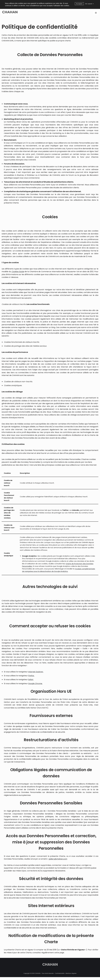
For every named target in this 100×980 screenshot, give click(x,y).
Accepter (79, 4)
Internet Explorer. (36, 674)
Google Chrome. (35, 686)
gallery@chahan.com (58, 862)
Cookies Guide (18, 272)
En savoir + (90, 4)
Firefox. (31, 678)
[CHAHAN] (10, 13)
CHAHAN (50, 976)
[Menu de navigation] (96, 13)
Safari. (31, 682)
